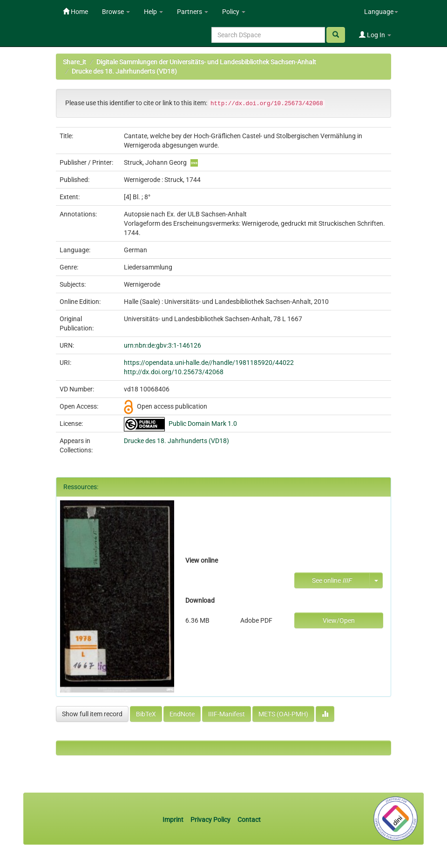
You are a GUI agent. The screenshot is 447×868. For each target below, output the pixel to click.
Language (381, 12)
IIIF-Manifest (227, 714)
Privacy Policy (210, 820)
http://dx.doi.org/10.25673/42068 (174, 372)
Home (75, 12)
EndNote (182, 714)
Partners (193, 12)
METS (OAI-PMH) (283, 714)
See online (332, 580)
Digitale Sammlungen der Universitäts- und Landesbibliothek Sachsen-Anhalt (206, 62)
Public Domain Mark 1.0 (203, 424)
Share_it (74, 62)
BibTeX (146, 714)
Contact (249, 820)
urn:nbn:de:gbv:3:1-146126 (163, 345)
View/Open (339, 620)
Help (153, 12)
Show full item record (92, 714)
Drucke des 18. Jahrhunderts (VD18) (124, 71)
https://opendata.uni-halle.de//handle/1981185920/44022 (209, 363)
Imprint (174, 820)
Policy (234, 12)
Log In (375, 35)
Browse (116, 12)
